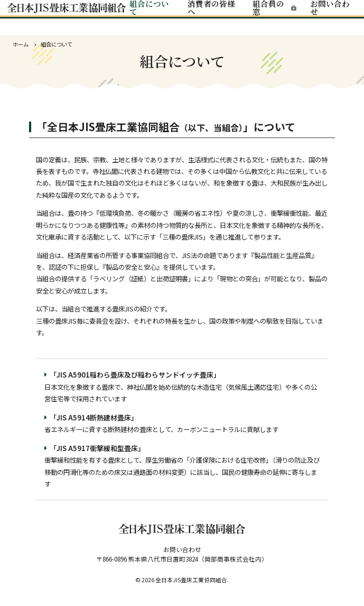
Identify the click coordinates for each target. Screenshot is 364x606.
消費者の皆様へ (211, 15)
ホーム (21, 44)
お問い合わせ (326, 15)
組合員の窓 (266, 15)
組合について (151, 15)
